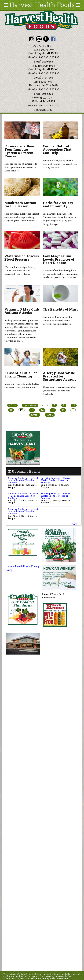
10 (74, 405)
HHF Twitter (46, 39)
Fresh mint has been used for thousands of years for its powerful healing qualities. (58, 321)
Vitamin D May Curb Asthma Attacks (22, 311)
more (74, 524)
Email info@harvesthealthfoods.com (39, 39)
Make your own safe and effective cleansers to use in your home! (22, 386)
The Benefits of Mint (60, 309)
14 (42, 410)
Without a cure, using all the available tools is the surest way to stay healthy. (60, 164)
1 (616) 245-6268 (43, 61)
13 (32, 410)
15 (53, 410)
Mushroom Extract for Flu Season (20, 204)
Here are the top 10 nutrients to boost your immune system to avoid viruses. (21, 167)
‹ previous (30, 405)
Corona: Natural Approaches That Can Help (57, 149)
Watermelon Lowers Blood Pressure (22, 258)
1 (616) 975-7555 (43, 77)
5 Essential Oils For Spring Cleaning (21, 375)
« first (12, 405)
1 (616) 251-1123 (43, 110)
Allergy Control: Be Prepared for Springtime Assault (59, 376)
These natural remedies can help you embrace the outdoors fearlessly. (60, 391)
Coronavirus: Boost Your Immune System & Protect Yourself (20, 151)
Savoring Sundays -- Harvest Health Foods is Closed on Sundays (23, 480)
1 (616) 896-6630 (43, 94)
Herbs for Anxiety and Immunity (58, 204)
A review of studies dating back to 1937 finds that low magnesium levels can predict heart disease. (61, 274)
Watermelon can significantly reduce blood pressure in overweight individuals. (20, 271)
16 (63, 410)
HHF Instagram (32, 39)
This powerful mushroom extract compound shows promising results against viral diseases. (22, 217)
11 (11, 410)
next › (35, 415)
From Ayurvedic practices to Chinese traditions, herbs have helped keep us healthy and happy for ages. (59, 219)
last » (50, 415)
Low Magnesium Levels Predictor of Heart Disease (59, 259)
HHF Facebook (53, 39)
